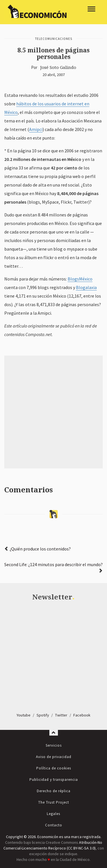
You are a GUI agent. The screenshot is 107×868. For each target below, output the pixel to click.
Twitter (61, 715)
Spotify (43, 715)
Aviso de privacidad (54, 757)
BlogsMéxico (80, 279)
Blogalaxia (86, 287)
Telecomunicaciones (54, 39)
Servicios (54, 745)
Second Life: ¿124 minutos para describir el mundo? (53, 564)
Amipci (36, 129)
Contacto (54, 825)
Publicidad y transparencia (54, 780)
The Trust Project (54, 802)
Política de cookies (54, 768)
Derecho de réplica (54, 791)
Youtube (24, 715)
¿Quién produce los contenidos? (40, 549)
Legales (53, 814)
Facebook (82, 715)
